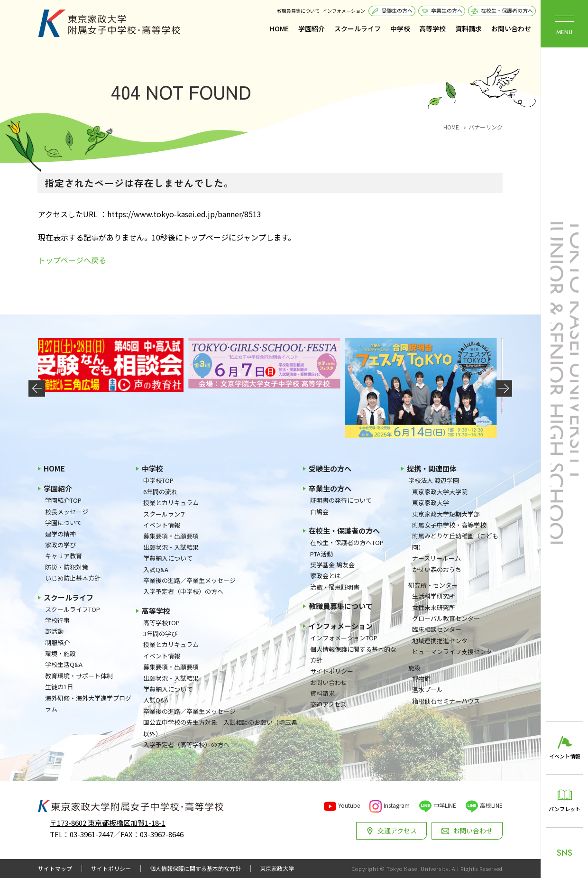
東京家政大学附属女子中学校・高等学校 (109, 23)
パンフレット (565, 809)
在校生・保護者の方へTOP (347, 542)
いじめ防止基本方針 (73, 578)
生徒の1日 (59, 687)
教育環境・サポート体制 (79, 676)
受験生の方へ (397, 10)
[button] (37, 388)
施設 (414, 668)
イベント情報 (162, 525)
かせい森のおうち (437, 569)
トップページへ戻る (72, 260)
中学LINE (445, 805)
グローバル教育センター (446, 618)
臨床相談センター (437, 629)
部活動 (54, 631)
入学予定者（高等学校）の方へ (186, 744)
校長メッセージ (67, 512)
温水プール (427, 689)
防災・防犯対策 (67, 567)
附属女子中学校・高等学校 (449, 525)
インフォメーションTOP (344, 638)
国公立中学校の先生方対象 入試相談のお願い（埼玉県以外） (220, 728)
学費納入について (168, 558)
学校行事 (57, 620)
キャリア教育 (64, 556)
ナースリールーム (436, 558)
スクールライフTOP (73, 609)
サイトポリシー (332, 671)
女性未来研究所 (434, 607)
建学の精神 (60, 534)
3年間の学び (160, 633)
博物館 (421, 679)
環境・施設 (60, 653)
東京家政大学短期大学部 (446, 514)
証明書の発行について (341, 500)
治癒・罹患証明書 (335, 587)
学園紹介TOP (63, 500)
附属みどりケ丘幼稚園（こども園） (455, 541)
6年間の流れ (160, 492)
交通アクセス (328, 704)
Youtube (349, 805)
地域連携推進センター (443, 641)
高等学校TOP (161, 623)
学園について (64, 522)
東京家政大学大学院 (440, 492)
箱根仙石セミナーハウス (446, 701)
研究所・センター (433, 585)
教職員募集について (298, 11)
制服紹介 (57, 642)
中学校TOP (158, 480)
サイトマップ (55, 869)
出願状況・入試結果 (171, 547)
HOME (279, 28)
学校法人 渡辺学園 (434, 480)
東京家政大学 (431, 503)
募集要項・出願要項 (171, 536)
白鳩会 (319, 512)
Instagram (397, 805)
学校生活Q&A (64, 664)
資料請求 (469, 28)
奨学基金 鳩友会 (332, 565)
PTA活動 (322, 554)
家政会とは (326, 576)
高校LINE (491, 805)
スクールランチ (165, 514)
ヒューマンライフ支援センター (455, 652)
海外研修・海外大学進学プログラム (88, 703)
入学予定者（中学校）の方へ (183, 591)
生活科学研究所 (434, 596)
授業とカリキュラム (171, 503)
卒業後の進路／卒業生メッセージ (189, 580)
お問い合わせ (511, 28)
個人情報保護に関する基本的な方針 (353, 655)
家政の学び (60, 545)
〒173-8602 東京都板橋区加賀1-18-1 (108, 823)
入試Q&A (156, 569)
